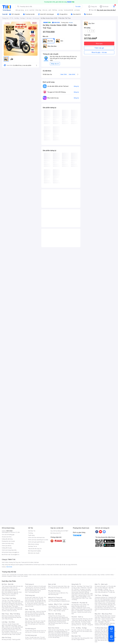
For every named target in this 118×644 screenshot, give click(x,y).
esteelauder (13, 575)
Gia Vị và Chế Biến (56, 633)
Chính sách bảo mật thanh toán (36, 538)
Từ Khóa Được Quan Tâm (103, 628)
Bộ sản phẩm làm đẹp (12, 634)
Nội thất (56, 619)
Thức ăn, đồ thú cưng (10, 609)
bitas (112, 575)
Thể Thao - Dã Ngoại (102, 595)
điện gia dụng (20, 10)
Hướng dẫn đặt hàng (7, 539)
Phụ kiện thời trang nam (58, 594)
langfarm (10, 576)
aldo (61, 575)
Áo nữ (27, 586)
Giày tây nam (37, 621)
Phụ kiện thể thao (105, 600)
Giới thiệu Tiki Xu (33, 546)
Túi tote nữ (35, 632)
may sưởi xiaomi (103, 634)
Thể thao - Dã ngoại (79, 589)
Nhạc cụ (61, 623)
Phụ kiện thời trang (54, 591)
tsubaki (26, 576)
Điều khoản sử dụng (33, 544)
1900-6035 (9, 531)
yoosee (94, 575)
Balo (50, 586)
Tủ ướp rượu (112, 592)
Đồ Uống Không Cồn (58, 636)
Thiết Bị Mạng (57, 609)
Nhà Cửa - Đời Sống (55, 614)
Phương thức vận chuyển (8, 541)
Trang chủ (94, 7)
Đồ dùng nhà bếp (6, 640)
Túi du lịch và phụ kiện (58, 586)
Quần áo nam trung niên (35, 605)
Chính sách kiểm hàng (8, 543)
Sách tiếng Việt (76, 638)
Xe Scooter (86, 631)
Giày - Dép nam (30, 619)
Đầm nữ (31, 586)
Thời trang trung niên (34, 592)
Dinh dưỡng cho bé (10, 591)
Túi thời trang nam (31, 635)
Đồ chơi (18, 586)
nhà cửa (45, 10)
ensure (34, 575)
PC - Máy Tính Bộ (56, 611)
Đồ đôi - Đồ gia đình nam (37, 602)
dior (8, 575)
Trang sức (51, 600)
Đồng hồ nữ (58, 600)
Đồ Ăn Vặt (54, 634)
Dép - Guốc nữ (37, 611)
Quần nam (35, 597)
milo (51, 575)
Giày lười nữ (39, 614)
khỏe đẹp (38, 10)
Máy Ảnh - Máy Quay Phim (103, 614)
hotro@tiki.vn (16, 552)
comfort (108, 575)
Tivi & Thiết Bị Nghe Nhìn (81, 597)
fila (22, 576)
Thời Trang (86, 586)
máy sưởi (97, 630)
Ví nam (27, 637)
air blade (77, 10)
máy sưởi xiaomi (107, 636)
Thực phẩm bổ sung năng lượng (105, 608)
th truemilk (20, 575)
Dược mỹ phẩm (17, 634)
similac (103, 575)
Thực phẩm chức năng (11, 625)
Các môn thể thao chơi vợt (105, 605)
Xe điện (87, 630)
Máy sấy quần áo (103, 592)
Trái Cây (4, 600)
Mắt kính (63, 593)
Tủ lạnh (100, 588)
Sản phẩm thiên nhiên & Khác (11, 629)
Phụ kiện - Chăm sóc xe (78, 630)
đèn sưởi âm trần (102, 640)
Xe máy (77, 631)
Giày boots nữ (31, 614)
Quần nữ (36, 586)
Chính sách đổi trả (7, 546)
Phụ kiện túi (42, 632)
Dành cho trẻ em (10, 608)
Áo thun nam (28, 597)
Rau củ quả (8, 602)
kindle (75, 575)
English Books (81, 640)
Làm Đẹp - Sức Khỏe (8, 622)
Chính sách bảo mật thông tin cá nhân (38, 540)
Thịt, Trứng (10, 600)
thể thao (55, 10)
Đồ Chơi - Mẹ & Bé (8, 584)
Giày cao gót (28, 611)
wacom (85, 575)
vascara (4, 575)
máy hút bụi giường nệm (105, 637)
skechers (56, 575)
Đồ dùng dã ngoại (105, 599)
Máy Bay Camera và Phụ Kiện (105, 624)
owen (30, 575)
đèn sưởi (103, 630)
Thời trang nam (30, 595)
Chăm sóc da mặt (7, 624)
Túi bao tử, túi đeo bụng (39, 639)
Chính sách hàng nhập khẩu (9, 550)
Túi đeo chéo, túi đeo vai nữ (32, 631)
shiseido (4, 576)
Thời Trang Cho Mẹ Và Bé (9, 586)
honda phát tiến (69, 10)
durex (39, 575)
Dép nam (33, 622)
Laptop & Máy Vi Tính (84, 595)
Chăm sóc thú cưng (53, 630)
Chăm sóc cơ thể (10, 627)
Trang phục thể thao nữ (101, 597)
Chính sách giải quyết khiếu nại (36, 542)
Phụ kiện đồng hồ (56, 601)
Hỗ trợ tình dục (15, 633)
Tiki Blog (31, 533)
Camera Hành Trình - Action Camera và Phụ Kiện (105, 619)
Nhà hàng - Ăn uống (80, 622)
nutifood (70, 575)
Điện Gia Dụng (6, 637)
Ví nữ (42, 631)
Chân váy (36, 589)
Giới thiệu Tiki (32, 531)
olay (99, 575)
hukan (15, 576)
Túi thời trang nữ (30, 629)
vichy (19, 576)
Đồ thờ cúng (54, 623)
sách (50, 10)
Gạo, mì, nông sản (10, 605)
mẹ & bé (32, 10)
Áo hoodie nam (32, 600)
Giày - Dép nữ (30, 609)
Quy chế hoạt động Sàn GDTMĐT (59, 531)
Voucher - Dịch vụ (77, 617)
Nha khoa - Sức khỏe (81, 623)
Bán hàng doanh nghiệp (34, 551)
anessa (89, 575)
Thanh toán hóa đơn (77, 619)
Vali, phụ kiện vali (65, 588)
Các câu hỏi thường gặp (8, 535)
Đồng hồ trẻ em (66, 601)
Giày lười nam (29, 621)
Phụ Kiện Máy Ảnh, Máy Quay (103, 616)
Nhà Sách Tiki (76, 636)
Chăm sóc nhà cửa (12, 611)
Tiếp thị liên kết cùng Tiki (35, 549)
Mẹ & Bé (82, 592)
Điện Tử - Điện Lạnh (101, 584)
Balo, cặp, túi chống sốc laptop (59, 587)
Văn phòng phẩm (85, 638)
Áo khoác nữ (38, 588)
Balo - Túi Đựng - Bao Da (105, 620)
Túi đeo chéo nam (34, 637)
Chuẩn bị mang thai (10, 595)
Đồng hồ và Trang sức (55, 598)
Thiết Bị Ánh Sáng (105, 617)
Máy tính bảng (9, 619)
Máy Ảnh (109, 625)
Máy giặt (100, 589)
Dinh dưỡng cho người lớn (12, 592)
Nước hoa (8, 633)
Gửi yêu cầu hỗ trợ (7, 537)
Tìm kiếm (78, 7)
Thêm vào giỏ (99, 48)
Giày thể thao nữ (108, 608)
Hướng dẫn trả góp (7, 548)
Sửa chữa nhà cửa (56, 617)
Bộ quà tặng (56, 637)
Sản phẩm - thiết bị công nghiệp (82, 596)
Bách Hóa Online (54, 628)
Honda (71, 22)
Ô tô (81, 631)
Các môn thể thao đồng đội (105, 605)
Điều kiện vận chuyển (34, 553)
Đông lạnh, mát (13, 603)
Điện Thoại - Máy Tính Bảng (11, 614)
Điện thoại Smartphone (8, 616)
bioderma (44, 575)
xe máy (61, 10)
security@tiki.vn (15, 555)
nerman (80, 575)
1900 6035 (9, 567)
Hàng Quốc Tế (76, 584)
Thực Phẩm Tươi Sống (9, 598)
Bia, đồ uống (8, 606)
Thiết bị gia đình (16, 640)
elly (48, 575)
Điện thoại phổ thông (10, 617)
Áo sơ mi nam (35, 599)
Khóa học (86, 619)
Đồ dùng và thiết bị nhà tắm (59, 620)
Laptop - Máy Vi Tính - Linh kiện (59, 604)
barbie (26, 575)
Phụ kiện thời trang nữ (54, 593)
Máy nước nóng (105, 591)
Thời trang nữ (29, 584)
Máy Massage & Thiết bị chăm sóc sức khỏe (12, 628)
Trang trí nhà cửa (53, 616)
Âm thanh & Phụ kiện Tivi (101, 586)
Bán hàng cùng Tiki (56, 533)
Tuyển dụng (31, 535)
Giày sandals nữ (34, 613)
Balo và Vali (52, 584)
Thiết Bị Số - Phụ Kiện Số (79, 603)
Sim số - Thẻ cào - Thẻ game (85, 625)
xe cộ (27, 10)
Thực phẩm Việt (16, 602)
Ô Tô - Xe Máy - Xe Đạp (79, 628)
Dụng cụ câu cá (102, 603)
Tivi (99, 591)
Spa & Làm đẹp (83, 620)
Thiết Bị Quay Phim (104, 623)
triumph (65, 575)
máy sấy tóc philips (106, 631)
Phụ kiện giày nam (33, 624)
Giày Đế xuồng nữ (35, 616)
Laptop (63, 611)
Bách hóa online (80, 594)
